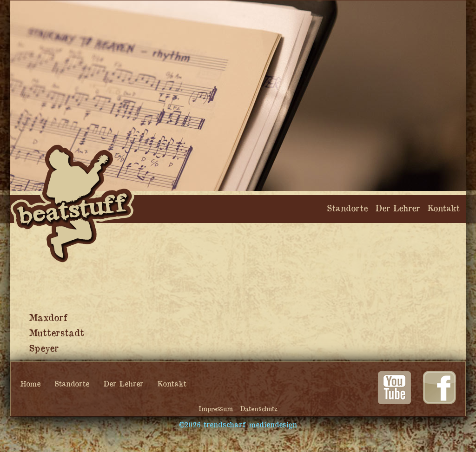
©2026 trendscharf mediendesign (238, 425)
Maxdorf (48, 318)
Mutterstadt (56, 334)
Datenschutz (259, 409)
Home (30, 384)
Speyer (44, 349)
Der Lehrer (123, 384)
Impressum (216, 409)
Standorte (72, 384)
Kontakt (172, 384)
